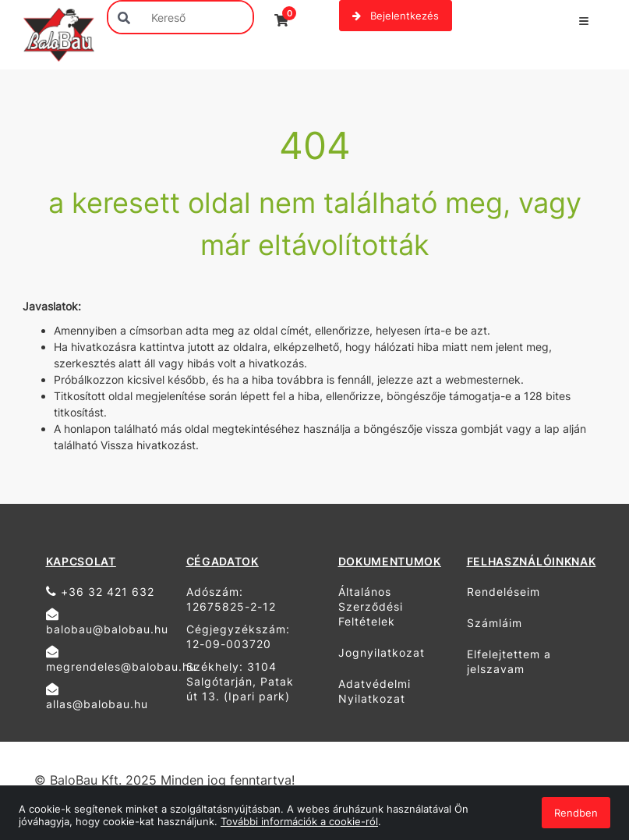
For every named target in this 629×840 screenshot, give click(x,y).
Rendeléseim (504, 592)
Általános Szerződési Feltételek (371, 606)
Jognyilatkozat (382, 652)
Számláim (495, 623)
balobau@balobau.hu (107, 622)
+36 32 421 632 (100, 592)
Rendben (576, 813)
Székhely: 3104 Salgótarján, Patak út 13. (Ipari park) (240, 681)
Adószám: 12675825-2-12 (231, 599)
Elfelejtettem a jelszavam (509, 661)
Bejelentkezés (396, 16)
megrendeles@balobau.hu (110, 659)
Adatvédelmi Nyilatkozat (375, 691)
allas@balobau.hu (97, 696)
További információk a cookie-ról (299, 821)
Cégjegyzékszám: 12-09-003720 (238, 636)
